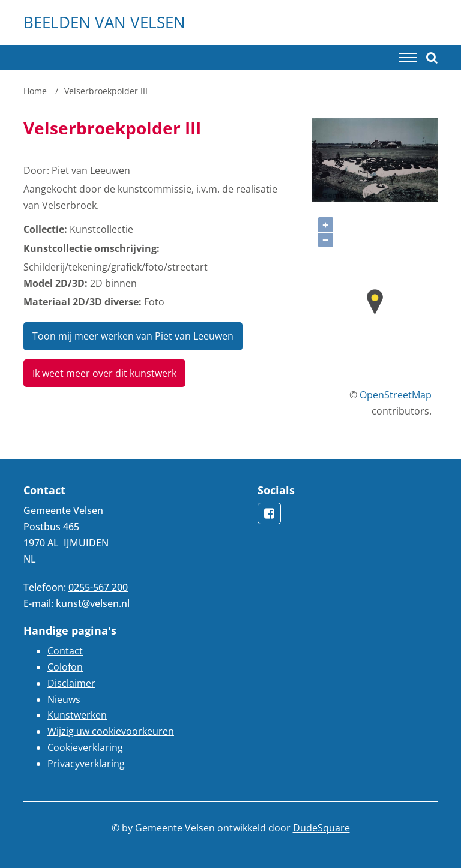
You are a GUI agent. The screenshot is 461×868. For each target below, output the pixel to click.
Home (35, 91)
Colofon (65, 667)
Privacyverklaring (86, 764)
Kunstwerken (77, 715)
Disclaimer (71, 683)
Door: (36, 170)
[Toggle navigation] (408, 58)
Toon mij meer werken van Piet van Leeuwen (133, 336)
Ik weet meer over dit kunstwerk (104, 373)
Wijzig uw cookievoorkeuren (111, 731)
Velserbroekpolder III (106, 91)
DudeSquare (321, 828)
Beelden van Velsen (104, 22)
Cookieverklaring (85, 747)
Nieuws (64, 699)
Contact (65, 651)
